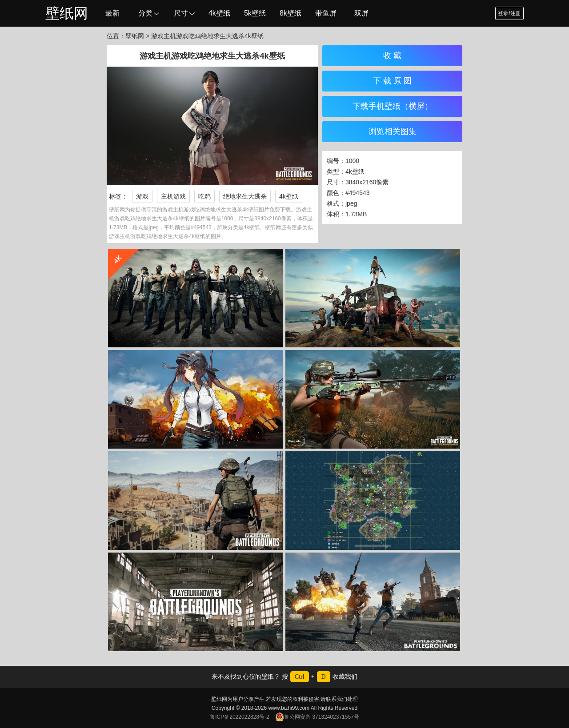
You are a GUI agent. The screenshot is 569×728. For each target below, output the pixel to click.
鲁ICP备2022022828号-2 (239, 717)
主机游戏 (173, 196)
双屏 (361, 13)
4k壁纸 (219, 13)
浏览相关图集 (393, 131)
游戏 (142, 196)
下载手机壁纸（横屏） (393, 106)
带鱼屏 (326, 13)
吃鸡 (204, 196)
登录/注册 (509, 13)
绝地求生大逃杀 (245, 196)
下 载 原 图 (392, 81)
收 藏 (392, 56)
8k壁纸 (291, 13)
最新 (112, 13)
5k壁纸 (255, 13)
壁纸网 (67, 13)
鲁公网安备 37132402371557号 (317, 717)
